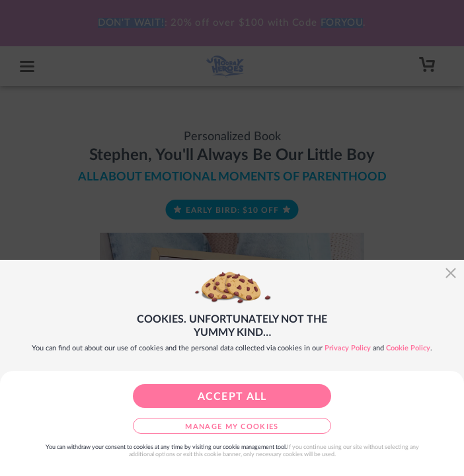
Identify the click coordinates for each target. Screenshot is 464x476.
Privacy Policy (348, 348)
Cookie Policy (408, 348)
